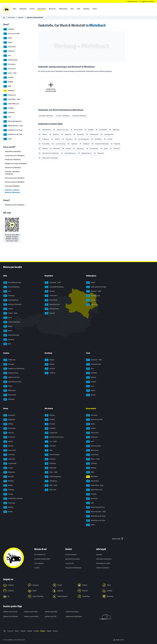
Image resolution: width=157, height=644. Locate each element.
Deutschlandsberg (11, 287)
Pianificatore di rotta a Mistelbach (15, 205)
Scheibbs (9, 108)
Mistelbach (21, 17)
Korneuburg (9, 64)
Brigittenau (9, 420)
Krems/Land (9, 69)
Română (36, 631)
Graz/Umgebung (11, 300)
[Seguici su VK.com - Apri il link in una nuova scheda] (14, 596)
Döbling (8, 424)
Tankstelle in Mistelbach (46, 116)
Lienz (90, 386)
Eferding (50, 420)
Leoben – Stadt (10, 313)
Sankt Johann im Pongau (96, 287)
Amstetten (9, 29)
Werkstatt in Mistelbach (80, 116)
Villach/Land (10, 395)
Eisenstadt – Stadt (53, 283)
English (49, 631)
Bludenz (50, 364)
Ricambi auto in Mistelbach (13, 168)
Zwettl (8, 139)
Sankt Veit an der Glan (12, 382)
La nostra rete (69, 563)
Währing (8, 507)
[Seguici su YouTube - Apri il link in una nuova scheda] (89, 585)
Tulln (7, 117)
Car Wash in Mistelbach (63, 116)
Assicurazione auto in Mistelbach (15, 178)
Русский (10, 631)
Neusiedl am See (52, 305)
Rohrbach (50, 459)
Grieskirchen (51, 433)
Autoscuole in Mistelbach (12, 186)
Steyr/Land (50, 468)
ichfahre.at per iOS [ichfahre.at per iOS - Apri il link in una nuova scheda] (51, 616)
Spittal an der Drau (11, 377)
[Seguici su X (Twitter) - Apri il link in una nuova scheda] (14, 591)
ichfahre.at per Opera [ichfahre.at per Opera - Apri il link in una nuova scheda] (72, 612)
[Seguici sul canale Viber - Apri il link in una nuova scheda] (89, 596)
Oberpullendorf (52, 309)
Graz (7, 291)
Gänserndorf (10, 47)
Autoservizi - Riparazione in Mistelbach (12, 173)
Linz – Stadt (51, 442)
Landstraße (9, 459)
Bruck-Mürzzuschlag (12, 283)
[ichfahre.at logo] (6, 9)
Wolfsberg (9, 399)
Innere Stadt (10, 450)
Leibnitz (8, 309)
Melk (7, 86)
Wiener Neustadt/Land (12, 121)
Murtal (8, 326)
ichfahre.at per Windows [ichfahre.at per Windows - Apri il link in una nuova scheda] (11, 616)
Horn (7, 56)
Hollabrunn (9, 51)
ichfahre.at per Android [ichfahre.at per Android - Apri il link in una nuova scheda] (31, 616)
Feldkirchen (9, 360)
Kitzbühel (92, 373)
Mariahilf (9, 477)
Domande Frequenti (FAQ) (42, 559)
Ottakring (9, 490)
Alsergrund (9, 415)
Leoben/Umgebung (12, 322)
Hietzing (8, 446)
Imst (90, 369)
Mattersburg (51, 300)
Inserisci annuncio (71, 555)
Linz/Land (50, 446)
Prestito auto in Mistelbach (13, 160)
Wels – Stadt (51, 486)
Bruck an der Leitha (12, 34)
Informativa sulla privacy (104, 559)
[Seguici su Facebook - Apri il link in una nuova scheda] (14, 585)
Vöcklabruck (51, 481)
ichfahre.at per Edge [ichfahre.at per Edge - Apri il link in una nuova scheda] (51, 612)
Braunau (50, 415)
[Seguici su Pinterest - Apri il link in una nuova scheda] (89, 591)
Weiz (7, 344)
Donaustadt (9, 428)
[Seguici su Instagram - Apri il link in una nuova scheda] (39, 585)
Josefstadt (9, 455)
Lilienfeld (8, 78)
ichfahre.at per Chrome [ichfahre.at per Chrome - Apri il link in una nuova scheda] (10, 612)
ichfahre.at (11, 640)
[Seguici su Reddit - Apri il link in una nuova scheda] (39, 591)
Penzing (8, 494)
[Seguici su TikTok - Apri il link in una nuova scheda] (114, 585)
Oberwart (50, 313)
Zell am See (92, 305)
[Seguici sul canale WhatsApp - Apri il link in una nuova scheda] (39, 596)
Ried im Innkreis (52, 455)
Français (23, 631)
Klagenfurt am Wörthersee (14, 369)
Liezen (8, 318)
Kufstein (91, 377)
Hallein (91, 283)
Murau (8, 331)
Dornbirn (50, 369)
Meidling (9, 481)
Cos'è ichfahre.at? (40, 555)
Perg (49, 450)
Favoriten (9, 433)
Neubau (8, 486)
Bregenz (50, 360)
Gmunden (50, 428)
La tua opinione (39, 563)
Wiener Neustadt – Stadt (13, 126)
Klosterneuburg (10, 60)
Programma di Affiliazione (73, 568)
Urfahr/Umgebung (53, 477)
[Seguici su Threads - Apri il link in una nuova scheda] (64, 585)
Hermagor (9, 364)
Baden (8, 38)
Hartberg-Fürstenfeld (12, 305)
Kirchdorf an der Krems (54, 437)
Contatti (37, 568)
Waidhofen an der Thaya (13, 130)
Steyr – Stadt (51, 472)
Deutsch (55, 631)
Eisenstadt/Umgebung (54, 287)
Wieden (8, 512)
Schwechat (9, 113)
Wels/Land (50, 490)
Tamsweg (91, 300)
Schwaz (91, 395)
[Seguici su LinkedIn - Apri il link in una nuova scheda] (114, 591)
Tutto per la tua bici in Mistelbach (15, 182)
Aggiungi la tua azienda (72, 559)
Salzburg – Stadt (94, 291)
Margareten (9, 472)
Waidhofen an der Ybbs (13, 135)
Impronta (99, 555)
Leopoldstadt (10, 464)
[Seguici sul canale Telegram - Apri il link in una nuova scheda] (64, 596)
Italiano (43, 631)
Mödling (8, 82)
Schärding (50, 464)
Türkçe (17, 631)
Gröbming (9, 296)
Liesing (8, 468)
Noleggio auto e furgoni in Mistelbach (16, 164)
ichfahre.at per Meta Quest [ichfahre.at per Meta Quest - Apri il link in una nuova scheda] (74, 616)
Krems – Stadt (10, 73)
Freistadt (50, 424)
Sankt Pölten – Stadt (12, 99)
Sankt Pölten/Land (11, 104)
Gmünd (8, 43)
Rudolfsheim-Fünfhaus (13, 499)
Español (30, 631)
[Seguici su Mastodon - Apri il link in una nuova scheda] (114, 596)
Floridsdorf (9, 437)
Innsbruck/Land (93, 364)
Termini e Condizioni (103, 568)
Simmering (9, 503)
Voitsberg (9, 340)
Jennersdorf (51, 296)
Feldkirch (50, 373)
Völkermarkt (9, 391)
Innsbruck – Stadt (94, 360)
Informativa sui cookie (103, 563)
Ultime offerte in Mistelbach (13, 152)
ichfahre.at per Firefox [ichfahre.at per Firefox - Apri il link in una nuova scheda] (31, 612)
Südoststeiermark (11, 335)
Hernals (8, 442)
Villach (8, 386)
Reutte (91, 391)
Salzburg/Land (93, 296)
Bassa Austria (11, 17)
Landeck (91, 382)
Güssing (50, 291)
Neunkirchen (10, 95)
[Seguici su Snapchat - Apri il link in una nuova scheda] (64, 591)
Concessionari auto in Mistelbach (15, 156)
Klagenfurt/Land (11, 373)
